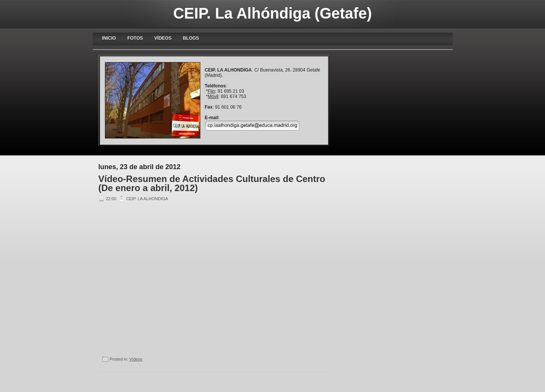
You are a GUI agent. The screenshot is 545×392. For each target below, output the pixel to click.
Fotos (135, 38)
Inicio (109, 38)
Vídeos (163, 38)
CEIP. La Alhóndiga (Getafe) (272, 13)
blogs (191, 38)
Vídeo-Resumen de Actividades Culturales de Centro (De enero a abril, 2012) (212, 184)
